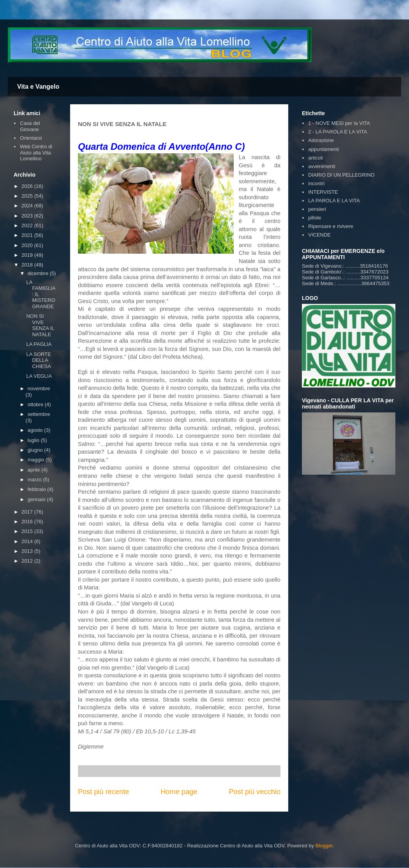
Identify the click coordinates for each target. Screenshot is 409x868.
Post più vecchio (255, 792)
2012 (28, 561)
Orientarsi (31, 138)
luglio (34, 440)
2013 (28, 551)
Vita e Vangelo (38, 87)
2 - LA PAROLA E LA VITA (338, 132)
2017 (28, 512)
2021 (28, 235)
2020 (28, 245)
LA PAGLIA (39, 344)
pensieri (317, 209)
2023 (28, 216)
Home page (179, 792)
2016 (28, 522)
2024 (28, 206)
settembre (39, 414)
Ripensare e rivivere (331, 226)
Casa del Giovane (30, 126)
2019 (28, 255)
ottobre (36, 404)
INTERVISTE (323, 192)
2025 (28, 196)
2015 (28, 531)
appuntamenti (323, 149)
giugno (36, 450)
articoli (316, 158)
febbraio (38, 489)
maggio (37, 460)
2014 (28, 541)
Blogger (324, 846)
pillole (315, 218)
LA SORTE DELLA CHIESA (38, 360)
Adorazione (321, 140)
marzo (35, 480)
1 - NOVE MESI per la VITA (339, 123)
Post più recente (103, 792)
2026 (28, 186)
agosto (36, 430)
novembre (39, 388)
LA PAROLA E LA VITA (334, 201)
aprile (34, 470)
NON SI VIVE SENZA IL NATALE (40, 325)
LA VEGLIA (39, 376)
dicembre (39, 273)
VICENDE (319, 235)
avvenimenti (322, 166)
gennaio (37, 499)
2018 (28, 265)
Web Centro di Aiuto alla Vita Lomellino (36, 153)
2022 (28, 225)
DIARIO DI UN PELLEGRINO (341, 175)
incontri (316, 183)
